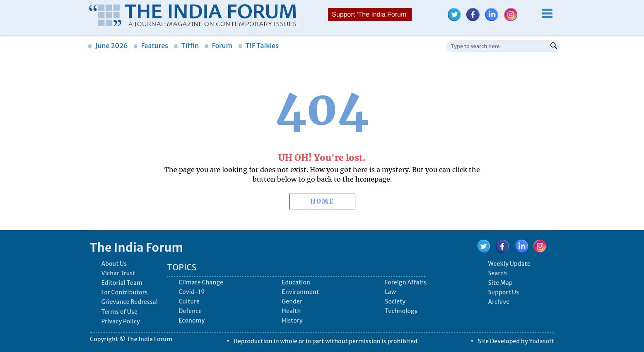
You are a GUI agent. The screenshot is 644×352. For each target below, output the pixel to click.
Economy (192, 320)
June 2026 (108, 46)
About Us (114, 264)
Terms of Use (119, 312)
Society (395, 301)
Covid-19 (192, 292)
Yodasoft (542, 341)
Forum (218, 46)
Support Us (503, 292)
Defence (190, 311)
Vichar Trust (118, 273)
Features (151, 46)
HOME (322, 201)
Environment (300, 292)
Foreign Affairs (405, 282)
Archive (499, 302)
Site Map (500, 283)
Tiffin (186, 46)
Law (390, 292)
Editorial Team (122, 283)
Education (296, 282)
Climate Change (201, 282)
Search (497, 273)
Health (291, 311)
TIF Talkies (258, 46)
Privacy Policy (120, 321)
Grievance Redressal (129, 302)
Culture (189, 301)
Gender (292, 301)
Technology (401, 311)
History (292, 320)
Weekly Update (509, 264)
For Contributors (124, 292)
